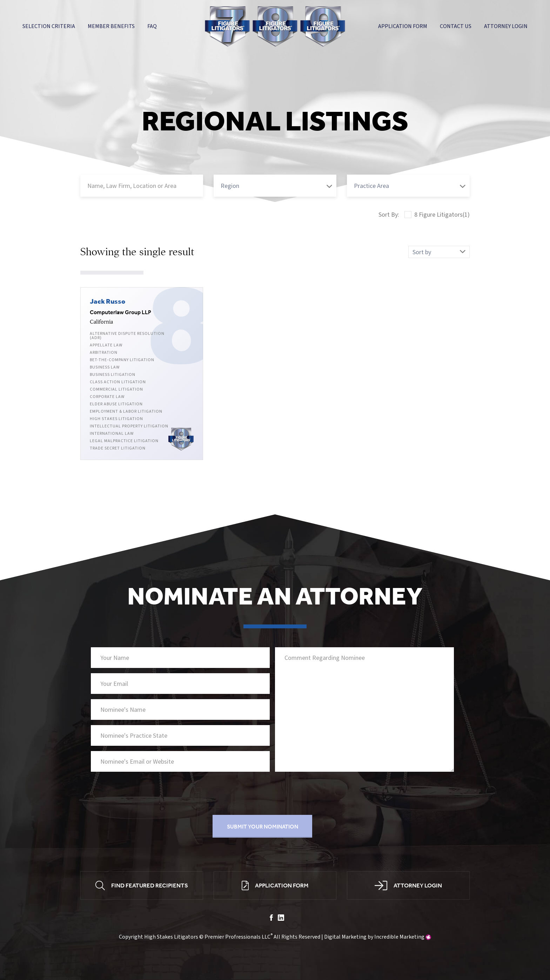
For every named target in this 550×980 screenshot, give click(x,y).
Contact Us (456, 26)
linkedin (281, 919)
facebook (271, 919)
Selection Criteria (49, 26)
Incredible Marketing (399, 938)
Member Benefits (111, 26)
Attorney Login (506, 26)
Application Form (403, 26)
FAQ (152, 26)
